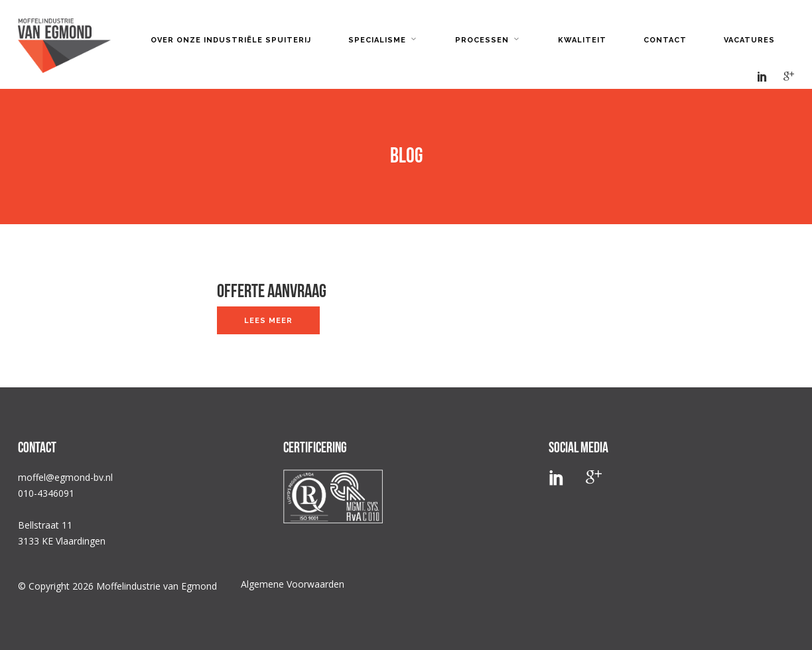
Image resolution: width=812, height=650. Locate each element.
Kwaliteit (582, 40)
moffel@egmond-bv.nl (65, 477)
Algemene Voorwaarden (293, 584)
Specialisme (377, 40)
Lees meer (268, 321)
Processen (482, 40)
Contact (665, 40)
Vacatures (749, 40)
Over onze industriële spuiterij (231, 40)
